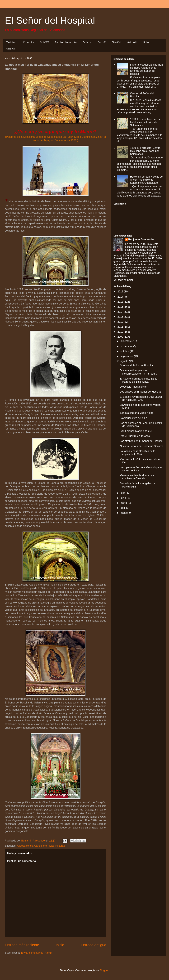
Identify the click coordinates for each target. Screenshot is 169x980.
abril (123, 508)
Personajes (29, 42)
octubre (125, 351)
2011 (121, 327)
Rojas (146, 42)
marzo (124, 513)
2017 (121, 297)
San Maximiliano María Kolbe (137, 413)
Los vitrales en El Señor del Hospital (141, 392)
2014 (121, 312)
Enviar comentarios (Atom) (36, 953)
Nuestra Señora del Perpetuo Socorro (141, 446)
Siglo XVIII (132, 42)
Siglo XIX (44, 42)
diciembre (127, 341)
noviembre (127, 346)
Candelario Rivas (44, 846)
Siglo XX (102, 42)
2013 (121, 317)
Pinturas (60, 846)
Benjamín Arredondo (141, 239)
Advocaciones (25, 846)
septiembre (127, 356)
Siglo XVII (116, 42)
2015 (121, 307)
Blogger (104, 970)
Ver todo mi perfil (123, 280)
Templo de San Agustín (66, 42)
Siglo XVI (11, 49)
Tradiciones (12, 42)
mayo (124, 503)
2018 (121, 292)
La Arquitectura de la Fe (134, 418)
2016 (121, 302)
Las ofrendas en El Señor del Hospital (142, 441)
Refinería (87, 42)
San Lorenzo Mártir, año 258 (136, 431)
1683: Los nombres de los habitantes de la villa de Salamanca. (145, 122)
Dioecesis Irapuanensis (133, 387)
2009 (121, 337)
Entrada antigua (94, 945)
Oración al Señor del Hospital (137, 365)
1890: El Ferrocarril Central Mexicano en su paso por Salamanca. (146, 151)
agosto (125, 361)
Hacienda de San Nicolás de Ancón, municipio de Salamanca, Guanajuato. (146, 180)
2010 (121, 332)
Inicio (60, 945)
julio (123, 493)
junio (124, 498)
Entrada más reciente (22, 945)
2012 (121, 322)
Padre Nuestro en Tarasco (135, 436)
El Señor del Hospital (50, 20)
